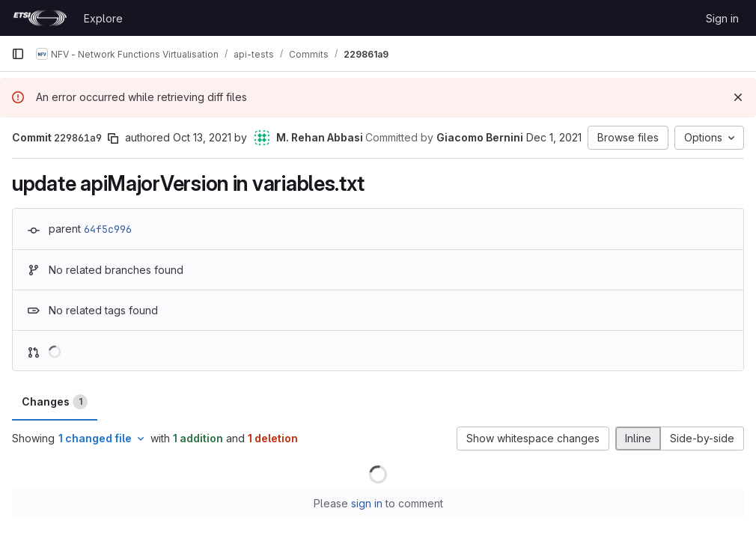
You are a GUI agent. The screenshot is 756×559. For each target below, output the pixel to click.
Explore (103, 18)
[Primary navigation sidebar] (18, 54)
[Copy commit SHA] (113, 138)
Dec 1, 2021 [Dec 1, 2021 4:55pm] (554, 137)
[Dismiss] (738, 97)
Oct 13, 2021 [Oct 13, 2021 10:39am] (202, 137)
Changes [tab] (55, 402)
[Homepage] (40, 18)
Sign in (722, 18)
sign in (367, 503)
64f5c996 (108, 229)
